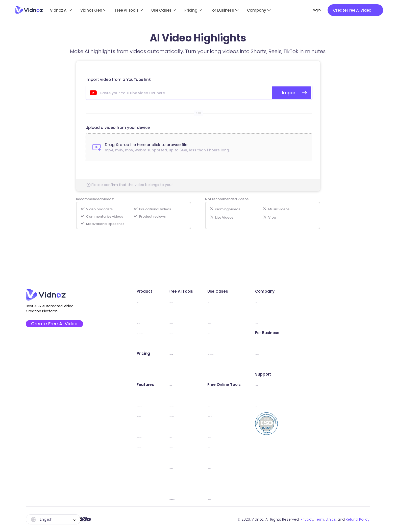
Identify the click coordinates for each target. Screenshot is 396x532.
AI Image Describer (218, 488)
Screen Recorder (278, 395)
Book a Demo (337, 353)
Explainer (270, 343)
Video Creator (275, 478)
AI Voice (141, 426)
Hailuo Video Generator (223, 498)
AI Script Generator (218, 343)
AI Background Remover (223, 426)
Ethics (331, 519)
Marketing (271, 312)
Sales (267, 301)
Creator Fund (337, 312)
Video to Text (274, 498)
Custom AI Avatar (150, 436)
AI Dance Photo (215, 332)
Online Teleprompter (281, 488)
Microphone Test (278, 415)
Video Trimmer (276, 436)
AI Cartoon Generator (221, 415)
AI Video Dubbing (217, 353)
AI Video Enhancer (218, 322)
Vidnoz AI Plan (147, 364)
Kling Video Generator (221, 478)
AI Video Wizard (148, 446)
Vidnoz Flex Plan (149, 374)
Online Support (338, 395)
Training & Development (285, 353)
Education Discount (343, 364)
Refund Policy (358, 519)
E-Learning (272, 364)
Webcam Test (275, 426)
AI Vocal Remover (217, 467)
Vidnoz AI (59, 10)
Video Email (273, 446)
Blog (328, 405)
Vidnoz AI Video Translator (159, 332)
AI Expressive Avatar (153, 405)
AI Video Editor (147, 457)
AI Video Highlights (218, 364)
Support (269, 332)
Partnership (335, 322)
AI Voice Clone (214, 436)
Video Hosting (275, 467)
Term (319, 519)
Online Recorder (215, 374)
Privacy (307, 519)
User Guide (334, 384)
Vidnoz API (334, 343)
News (267, 374)
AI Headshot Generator (222, 395)
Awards (331, 301)
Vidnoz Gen (91, 10)
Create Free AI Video (57, 325)
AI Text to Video (215, 312)
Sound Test (273, 405)
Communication (277, 322)
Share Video (273, 457)
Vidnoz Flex (144, 322)
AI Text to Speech (217, 457)
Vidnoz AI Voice (148, 343)
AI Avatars (143, 395)
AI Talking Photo (215, 301)
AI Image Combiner (218, 405)
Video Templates (150, 415)
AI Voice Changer (217, 446)
